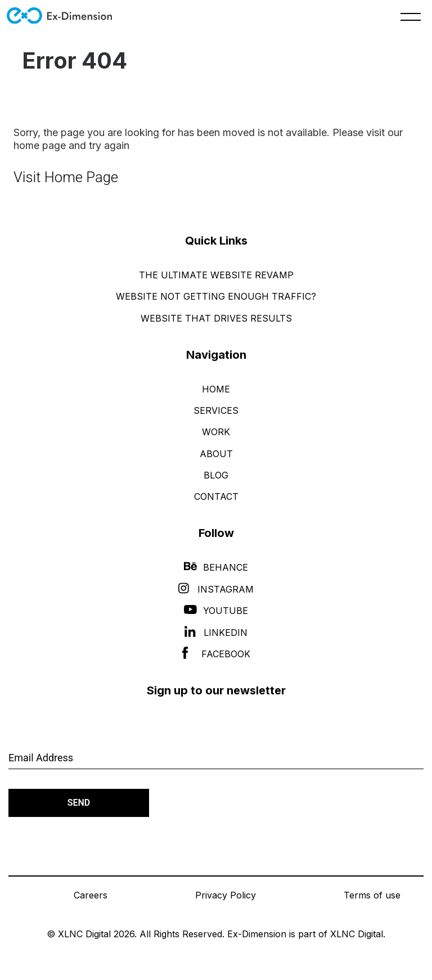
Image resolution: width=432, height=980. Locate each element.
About (216, 454)
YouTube (216, 611)
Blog (216, 475)
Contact (216, 496)
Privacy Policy (226, 895)
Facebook (216, 654)
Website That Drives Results (216, 318)
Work (216, 432)
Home (216, 389)
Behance (216, 567)
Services (216, 410)
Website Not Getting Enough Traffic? (216, 296)
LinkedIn (216, 633)
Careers (91, 895)
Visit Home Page (66, 177)
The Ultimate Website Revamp (216, 275)
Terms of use (372, 895)
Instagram (216, 589)
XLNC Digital (357, 934)
